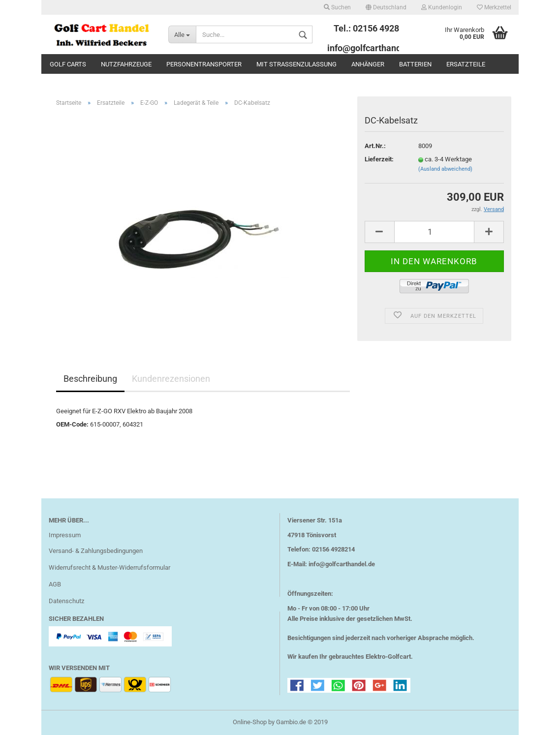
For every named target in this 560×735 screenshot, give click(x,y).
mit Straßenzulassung (296, 64)
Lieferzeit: (379, 159)
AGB (55, 584)
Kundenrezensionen (171, 379)
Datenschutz (66, 601)
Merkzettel (494, 7)
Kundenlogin (442, 7)
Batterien (415, 64)
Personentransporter (204, 64)
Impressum (65, 535)
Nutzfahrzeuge (126, 64)
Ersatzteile (466, 64)
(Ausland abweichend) (445, 169)
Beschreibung (90, 379)
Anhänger (368, 64)
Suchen (337, 7)
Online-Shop (250, 722)
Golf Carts (68, 64)
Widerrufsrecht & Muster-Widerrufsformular (109, 567)
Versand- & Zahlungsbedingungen (96, 551)
